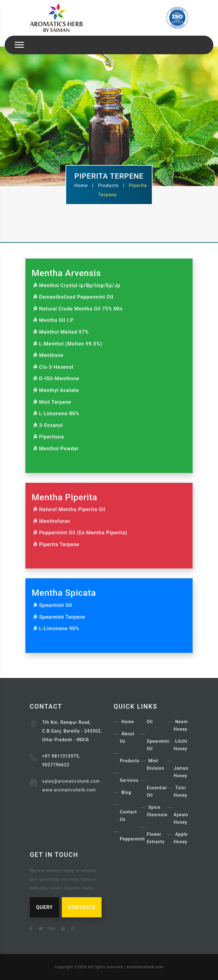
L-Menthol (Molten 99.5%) (71, 344)
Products (109, 185)
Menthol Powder (59, 449)
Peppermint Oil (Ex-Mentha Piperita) (83, 533)
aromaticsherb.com (145, 967)
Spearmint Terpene (62, 617)
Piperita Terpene (59, 544)
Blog (126, 792)
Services (129, 780)
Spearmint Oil (56, 605)
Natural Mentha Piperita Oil (72, 509)
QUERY (44, 907)
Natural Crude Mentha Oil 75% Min (81, 309)
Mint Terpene (55, 402)
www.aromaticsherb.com (69, 790)
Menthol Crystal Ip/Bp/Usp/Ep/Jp (80, 285)
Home (81, 185)
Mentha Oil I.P (56, 320)
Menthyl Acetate (59, 390)
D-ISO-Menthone (59, 379)
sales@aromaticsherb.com (71, 781)
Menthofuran (55, 521)
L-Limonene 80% (59, 414)
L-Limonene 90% (59, 628)
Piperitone (52, 437)
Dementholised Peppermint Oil (76, 297)
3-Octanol (51, 425)
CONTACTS (82, 907)
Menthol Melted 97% (64, 332)
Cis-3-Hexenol (56, 367)
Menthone (51, 355)
